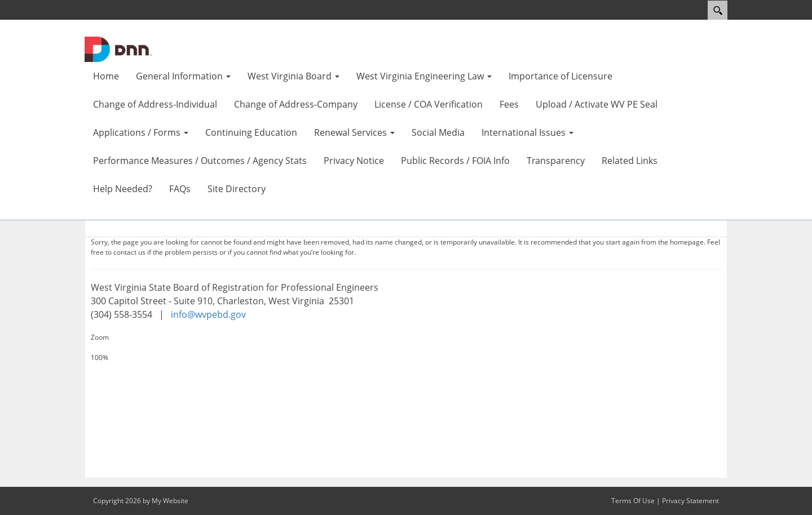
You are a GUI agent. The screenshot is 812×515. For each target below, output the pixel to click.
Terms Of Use (633, 501)
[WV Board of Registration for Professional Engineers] (118, 48)
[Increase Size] (406, 348)
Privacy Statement (690, 501)
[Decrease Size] (406, 368)
